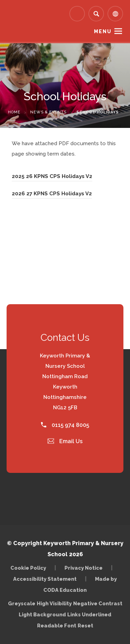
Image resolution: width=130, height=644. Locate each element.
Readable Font (57, 626)
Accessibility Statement (45, 579)
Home (14, 112)
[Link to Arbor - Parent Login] (77, 14)
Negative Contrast (98, 603)
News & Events (48, 112)
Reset (85, 626)
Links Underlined (89, 614)
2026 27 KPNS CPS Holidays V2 (52, 194)
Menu (103, 31)
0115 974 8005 (65, 425)
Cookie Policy (28, 568)
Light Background (42, 614)
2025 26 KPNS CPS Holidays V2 (52, 176)
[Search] (96, 14)
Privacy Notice (84, 568)
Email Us (65, 441)
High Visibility (54, 603)
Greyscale (22, 603)
